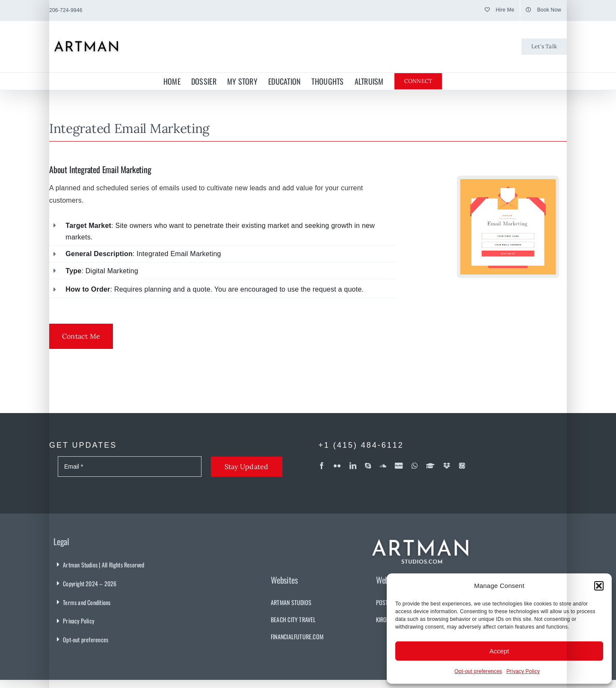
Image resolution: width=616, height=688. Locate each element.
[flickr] (337, 466)
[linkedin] (353, 466)
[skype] (368, 466)
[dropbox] (447, 466)
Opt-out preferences (478, 671)
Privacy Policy (523, 671)
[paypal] (399, 466)
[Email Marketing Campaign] (508, 182)
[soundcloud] (383, 466)
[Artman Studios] (421, 534)
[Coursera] (430, 466)
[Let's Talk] (544, 47)
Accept (499, 651)
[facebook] (322, 466)
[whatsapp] (415, 466)
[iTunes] (462, 466)
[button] (599, 586)
